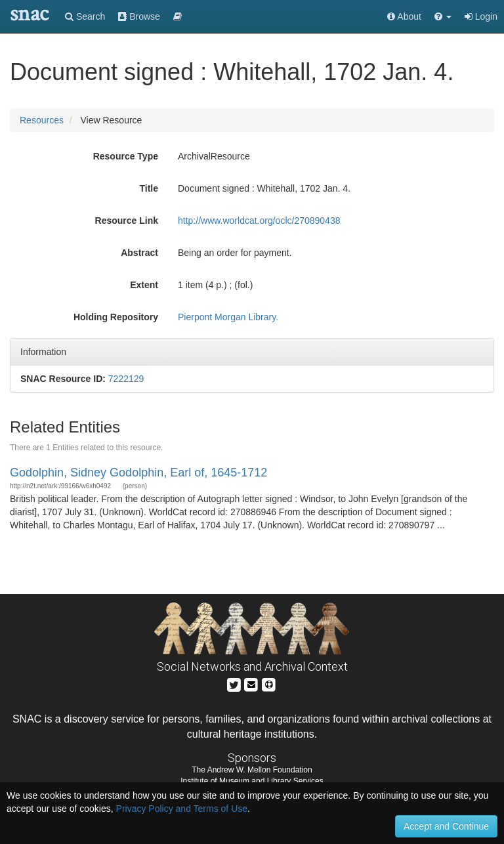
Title (149, 188)
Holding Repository (116, 317)
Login (481, 16)
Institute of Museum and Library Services (252, 781)
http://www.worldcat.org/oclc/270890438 (259, 221)
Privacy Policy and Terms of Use (182, 809)
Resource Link (127, 221)
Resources (42, 120)
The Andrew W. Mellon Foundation (252, 770)
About (404, 16)
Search (85, 16)
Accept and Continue (446, 826)
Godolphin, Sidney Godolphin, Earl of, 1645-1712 (138, 473)
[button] (443, 16)
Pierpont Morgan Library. (228, 317)
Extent (144, 285)
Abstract (139, 253)
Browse (139, 16)
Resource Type (126, 156)
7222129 (126, 379)
